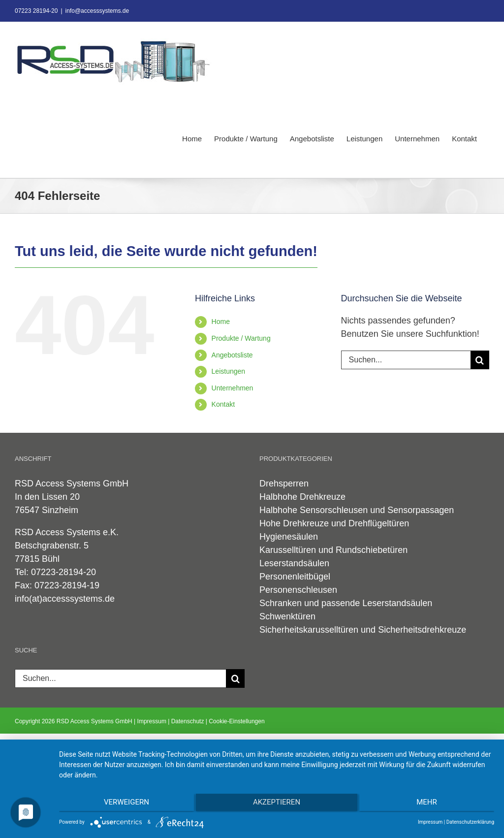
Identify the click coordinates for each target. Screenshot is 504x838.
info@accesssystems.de (97, 11)
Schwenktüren (287, 616)
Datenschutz (188, 721)
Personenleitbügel (295, 577)
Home (221, 322)
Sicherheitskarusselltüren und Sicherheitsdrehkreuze (363, 630)
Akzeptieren (277, 804)
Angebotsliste (232, 355)
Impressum (152, 721)
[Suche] (480, 360)
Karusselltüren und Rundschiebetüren (333, 550)
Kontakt (223, 404)
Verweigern (124, 804)
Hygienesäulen (289, 537)
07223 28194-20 (36, 11)
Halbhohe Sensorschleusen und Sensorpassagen (357, 510)
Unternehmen (233, 388)
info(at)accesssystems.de (65, 599)
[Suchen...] (406, 360)
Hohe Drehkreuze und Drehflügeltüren (334, 523)
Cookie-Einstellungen (236, 721)
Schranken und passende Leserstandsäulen (346, 603)
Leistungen (229, 371)
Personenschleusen (298, 590)
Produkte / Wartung (241, 338)
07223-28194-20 (63, 572)
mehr (430, 804)
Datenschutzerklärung (470, 822)
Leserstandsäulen (294, 563)
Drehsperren (284, 483)
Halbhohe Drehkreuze (302, 497)
